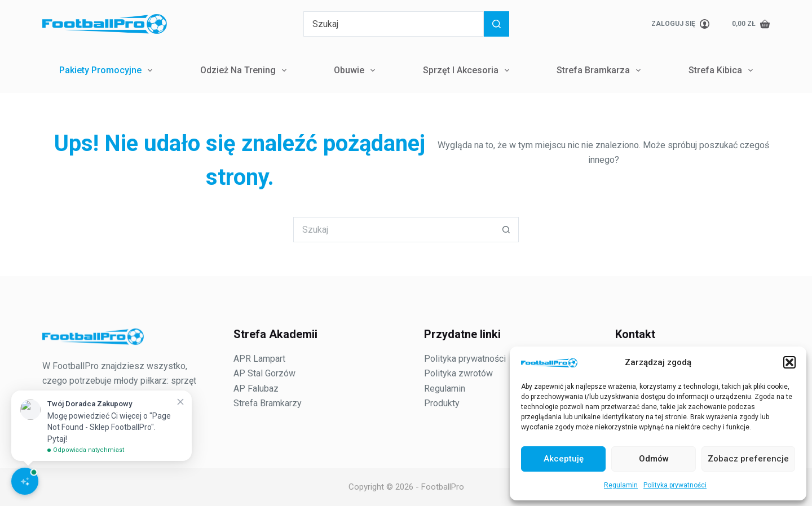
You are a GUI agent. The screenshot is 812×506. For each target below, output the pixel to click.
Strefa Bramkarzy (268, 403)
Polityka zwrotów (458, 373)
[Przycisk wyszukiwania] (497, 24)
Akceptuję (564, 459)
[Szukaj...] (394, 24)
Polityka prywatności (675, 485)
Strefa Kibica (723, 70)
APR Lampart (259, 359)
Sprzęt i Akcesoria (468, 70)
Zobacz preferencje (748, 459)
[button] (789, 362)
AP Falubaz (256, 389)
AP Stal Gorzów (264, 373)
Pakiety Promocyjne (108, 70)
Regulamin (621, 485)
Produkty (442, 403)
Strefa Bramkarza (601, 70)
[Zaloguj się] (680, 24)
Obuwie (357, 70)
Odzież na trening (246, 70)
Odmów (654, 459)
